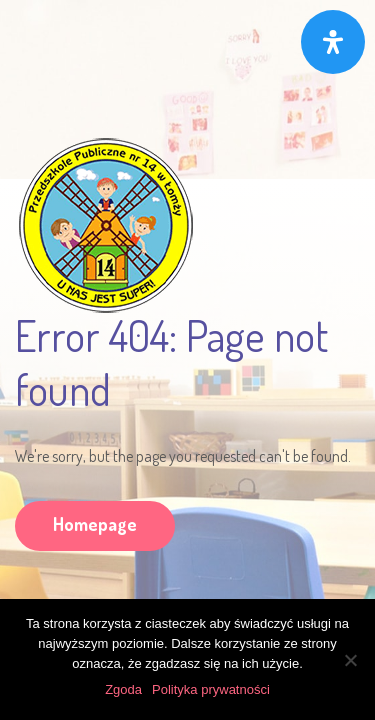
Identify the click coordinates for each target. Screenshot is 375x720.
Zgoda (123, 689)
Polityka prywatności (211, 689)
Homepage (95, 524)
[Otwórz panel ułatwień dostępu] (333, 42)
